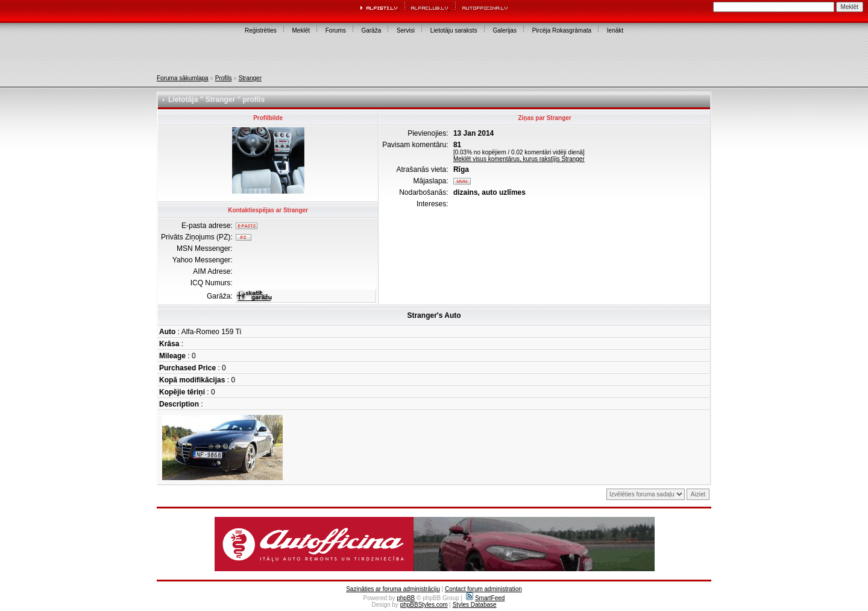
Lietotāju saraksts (454, 30)
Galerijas (504, 30)
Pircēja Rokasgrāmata (562, 30)
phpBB (406, 598)
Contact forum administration (483, 589)
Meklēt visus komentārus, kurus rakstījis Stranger (519, 159)
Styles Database (475, 605)
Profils (224, 78)
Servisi (406, 30)
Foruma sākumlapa (183, 78)
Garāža (371, 30)
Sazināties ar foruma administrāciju (393, 589)
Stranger (250, 78)
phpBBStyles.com (424, 605)
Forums (336, 30)
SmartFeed (485, 598)
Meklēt (301, 30)
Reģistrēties (261, 30)
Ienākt (615, 30)
